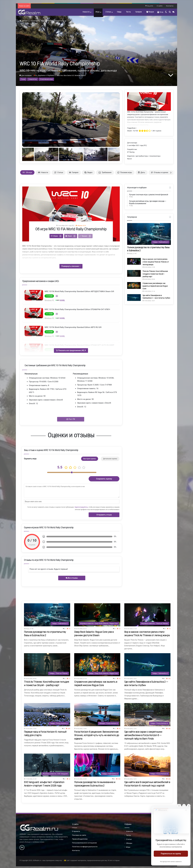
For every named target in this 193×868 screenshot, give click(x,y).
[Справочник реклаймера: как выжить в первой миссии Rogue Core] (134, 285)
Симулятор (33, 79)
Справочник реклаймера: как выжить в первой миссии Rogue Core (155, 286)
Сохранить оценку (104, 479)
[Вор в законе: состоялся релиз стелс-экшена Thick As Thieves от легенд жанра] (134, 261)
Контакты (170, 6)
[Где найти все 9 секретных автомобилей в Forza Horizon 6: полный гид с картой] (147, 765)
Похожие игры (125, 172)
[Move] (179, 806)
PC (36, 76)
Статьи (108, 12)
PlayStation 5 (52, 76)
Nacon (129, 159)
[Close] (189, 806)
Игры (97, 12)
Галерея (139, 12)
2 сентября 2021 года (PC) (137, 145)
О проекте (76, 831)
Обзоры (129, 843)
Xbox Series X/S (69, 76)
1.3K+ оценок (156, 131)
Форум (150, 12)
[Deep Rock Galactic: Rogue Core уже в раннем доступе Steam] (97, 615)
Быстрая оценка (90, 459)
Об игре (27, 172)
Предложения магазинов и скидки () (41, 281)
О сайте (160, 6)
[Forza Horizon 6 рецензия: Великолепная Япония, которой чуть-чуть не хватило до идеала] (97, 715)
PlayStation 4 (42, 76)
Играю (56, 236)
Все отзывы (72, 578)
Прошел (85, 236)
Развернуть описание (71, 266)
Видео (88, 172)
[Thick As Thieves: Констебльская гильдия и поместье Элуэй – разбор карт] (134, 273)
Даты (142, 172)
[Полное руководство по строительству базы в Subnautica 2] (149, 234)
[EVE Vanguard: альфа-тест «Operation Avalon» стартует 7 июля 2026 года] (47, 765)
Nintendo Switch (80, 76)
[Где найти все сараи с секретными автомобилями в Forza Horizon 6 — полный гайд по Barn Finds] (147, 715)
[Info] (184, 806)
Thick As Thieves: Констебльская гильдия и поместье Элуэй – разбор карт (155, 274)
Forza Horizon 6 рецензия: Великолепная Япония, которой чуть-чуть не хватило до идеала (97, 735)
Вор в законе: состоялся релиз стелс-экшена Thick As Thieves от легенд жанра (156, 262)
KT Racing (131, 152)
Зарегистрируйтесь (81, 507)
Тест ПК (71, 419)
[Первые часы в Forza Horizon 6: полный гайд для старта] (47, 715)
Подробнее (132, 128)
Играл (71, 236)
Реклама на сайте (79, 835)
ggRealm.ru (25, 21)
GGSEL (60, 300)
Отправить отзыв (104, 515)
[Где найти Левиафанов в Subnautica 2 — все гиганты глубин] (134, 298)
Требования (105, 172)
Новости (86, 12)
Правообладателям (80, 839)
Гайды (119, 12)
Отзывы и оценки (160, 172)
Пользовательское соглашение (84, 843)
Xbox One (60, 76)
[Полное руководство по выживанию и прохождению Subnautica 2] (97, 765)
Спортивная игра (46, 79)
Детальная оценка (110, 459)
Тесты (128, 12)
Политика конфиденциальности (85, 847)
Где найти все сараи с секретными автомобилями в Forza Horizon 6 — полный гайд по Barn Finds (143, 735)
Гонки (23, 79)
